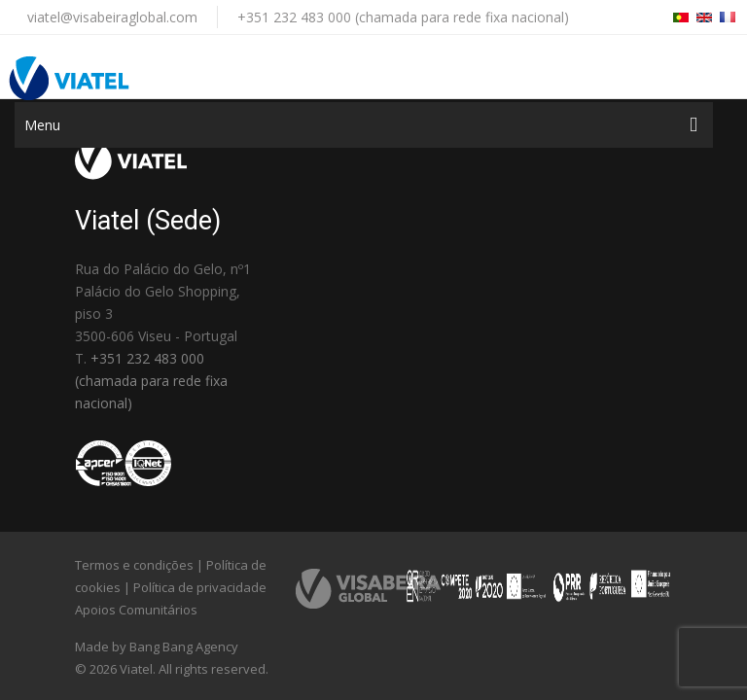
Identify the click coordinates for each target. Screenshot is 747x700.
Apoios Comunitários (136, 610)
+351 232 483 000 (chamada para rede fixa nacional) (403, 17)
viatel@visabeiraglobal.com (112, 17)
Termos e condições (134, 565)
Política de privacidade (200, 587)
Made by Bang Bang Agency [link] (157, 647)
